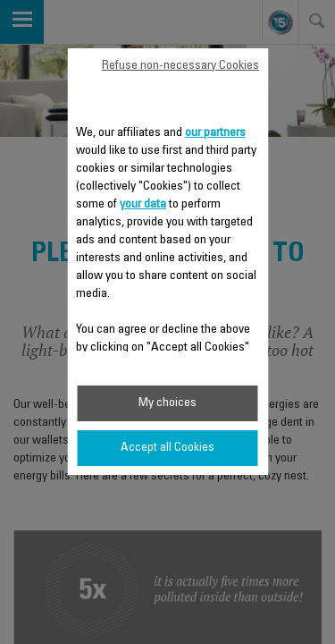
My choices (167, 403)
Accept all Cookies (167, 448)
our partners (215, 133)
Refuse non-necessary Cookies (180, 66)
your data (143, 205)
